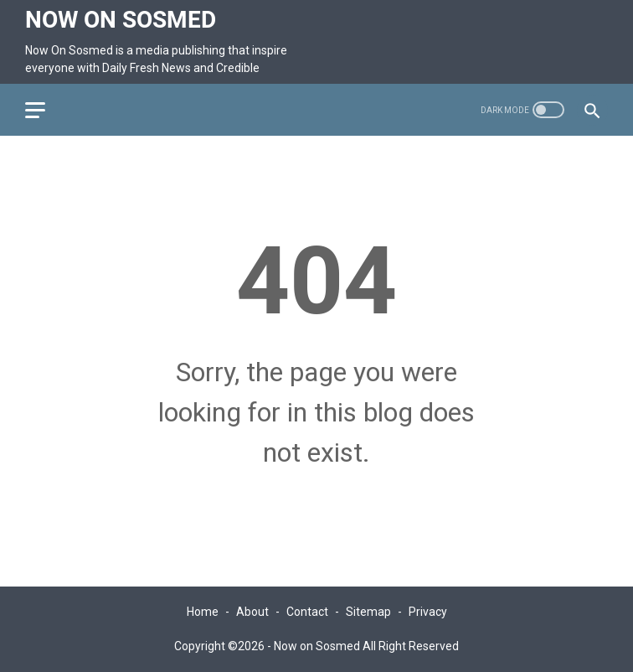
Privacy (428, 612)
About (252, 612)
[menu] (45, 110)
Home (203, 612)
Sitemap (368, 612)
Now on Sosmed (121, 20)
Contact (307, 612)
